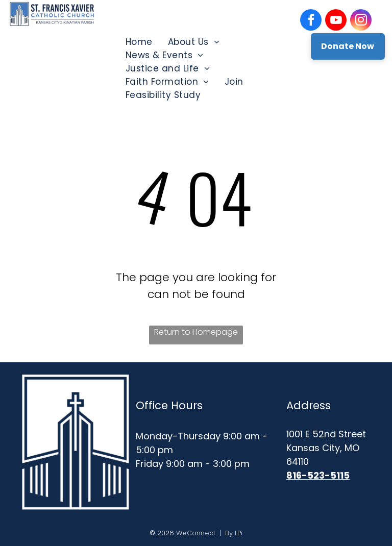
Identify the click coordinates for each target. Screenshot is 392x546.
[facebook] (311, 21)
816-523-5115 (318, 475)
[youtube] (336, 21)
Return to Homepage (196, 332)
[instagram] (361, 21)
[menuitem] (139, 42)
